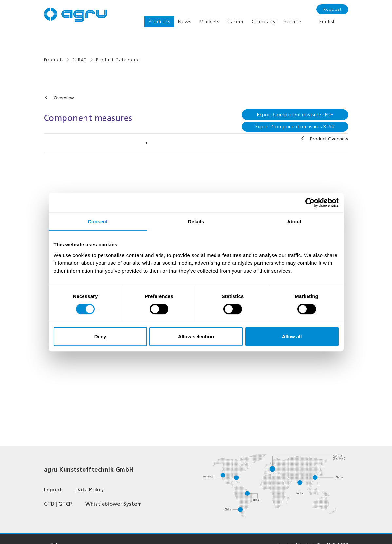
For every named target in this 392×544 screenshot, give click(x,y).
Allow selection (196, 336)
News (185, 21)
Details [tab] (196, 221)
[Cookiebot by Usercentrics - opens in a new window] (310, 203)
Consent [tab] (98, 221)
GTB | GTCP (58, 504)
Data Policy (90, 489)
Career (236, 21)
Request (332, 9)
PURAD (80, 60)
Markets (209, 21)
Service (292, 21)
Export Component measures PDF (295, 115)
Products (159, 21)
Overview (64, 98)
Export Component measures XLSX (295, 127)
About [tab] (294, 221)
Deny (100, 336)
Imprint (53, 489)
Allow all (292, 336)
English (323, 22)
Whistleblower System (114, 504)
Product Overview (329, 139)
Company (264, 21)
